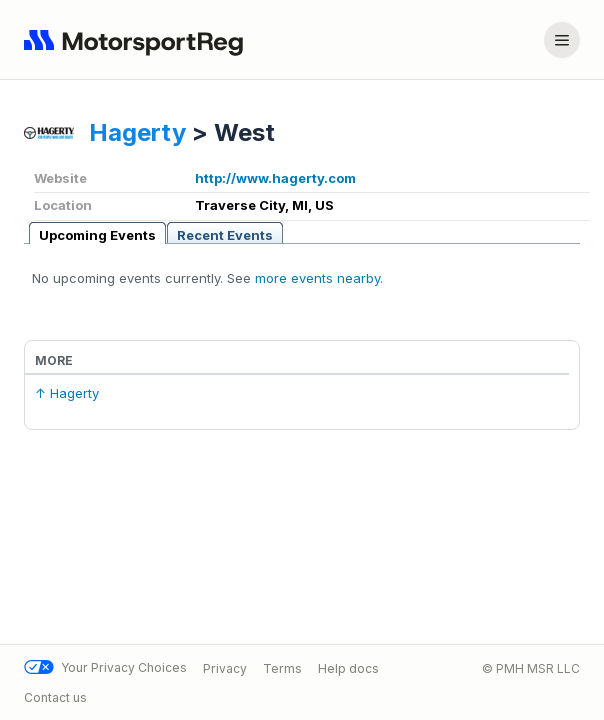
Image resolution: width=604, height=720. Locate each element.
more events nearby (317, 278)
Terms (282, 667)
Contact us (55, 697)
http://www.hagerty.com (275, 178)
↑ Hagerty (67, 393)
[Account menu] (562, 40)
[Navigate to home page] (138, 40)
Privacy (225, 667)
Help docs (348, 667)
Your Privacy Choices (105, 667)
